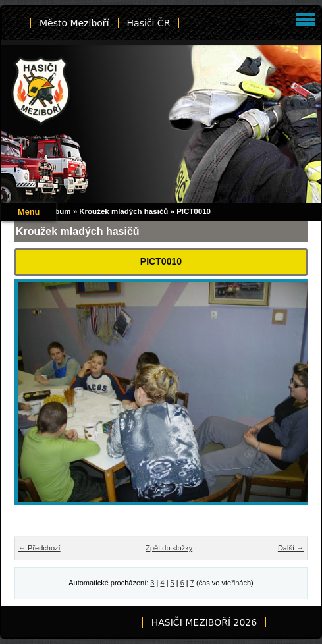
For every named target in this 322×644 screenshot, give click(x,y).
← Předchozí (40, 548)
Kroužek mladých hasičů (123, 211)
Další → (291, 548)
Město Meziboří (74, 23)
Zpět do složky (169, 548)
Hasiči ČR (149, 23)
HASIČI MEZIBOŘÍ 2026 (204, 622)
